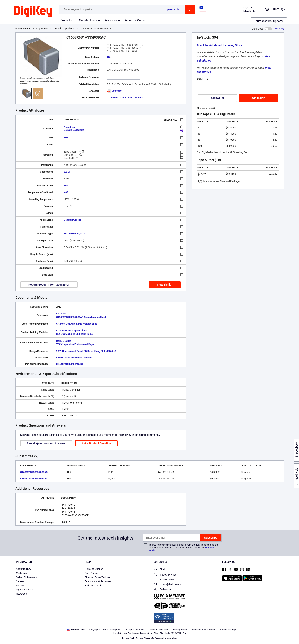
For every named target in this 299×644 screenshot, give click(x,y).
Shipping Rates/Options (97, 577)
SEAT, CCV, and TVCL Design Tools (74, 334)
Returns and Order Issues (98, 581)
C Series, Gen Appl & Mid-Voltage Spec (77, 324)
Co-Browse (162, 590)
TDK (109, 57)
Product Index (23, 29)
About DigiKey (24, 569)
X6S (66, 192)
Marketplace (23, 573)
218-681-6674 (164, 580)
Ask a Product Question (96, 443)
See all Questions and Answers (46, 443)
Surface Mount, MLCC (75, 234)
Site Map (21, 586)
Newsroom (22, 594)
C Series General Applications (71, 331)
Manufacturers (88, 20)
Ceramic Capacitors (64, 29)
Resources (111, 20)
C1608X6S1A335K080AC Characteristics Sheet (81, 317)
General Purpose (72, 220)
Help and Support (94, 569)
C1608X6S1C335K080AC (34, 472)
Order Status (91, 573)
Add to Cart (258, 98)
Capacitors (42, 29)
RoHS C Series (64, 341)
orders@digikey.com (167, 584)
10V (66, 186)
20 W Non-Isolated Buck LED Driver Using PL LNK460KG (86, 351)
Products (66, 20)
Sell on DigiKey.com (27, 577)
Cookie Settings (228, 630)
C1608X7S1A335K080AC (34, 479)
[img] (33, 12)
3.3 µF (67, 172)
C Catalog (61, 314)
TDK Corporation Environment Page (75, 344)
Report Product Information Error (49, 285)
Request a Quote (135, 20)
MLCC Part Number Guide (70, 364)
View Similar (165, 285)
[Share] (279, 29)
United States (76, 630)
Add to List (217, 98)
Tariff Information (94, 586)
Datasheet (114, 91)
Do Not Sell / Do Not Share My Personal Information (150, 638)
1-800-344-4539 (165, 575)
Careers (20, 581)
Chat (159, 570)
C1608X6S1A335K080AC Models (125, 97)
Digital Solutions (25, 590)
